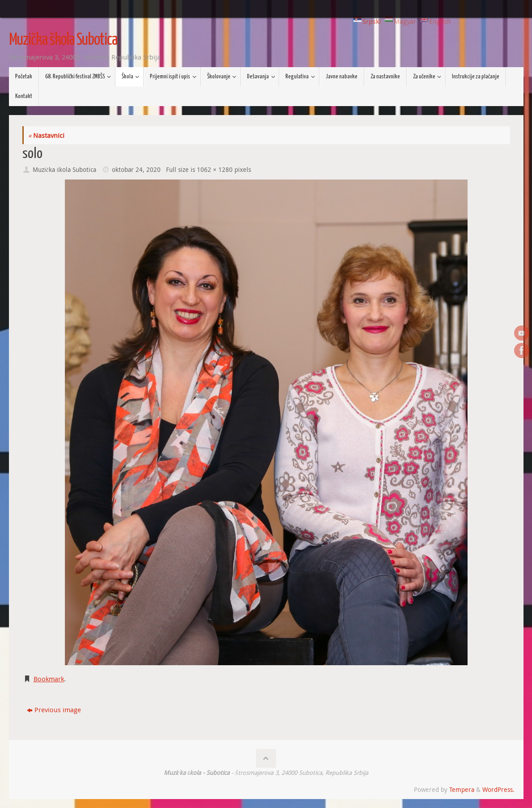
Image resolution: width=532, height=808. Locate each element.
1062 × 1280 (215, 170)
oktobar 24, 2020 (136, 170)
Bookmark (49, 679)
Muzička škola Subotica (63, 40)
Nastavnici (46, 135)
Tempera (462, 790)
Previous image (54, 710)
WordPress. (498, 790)
